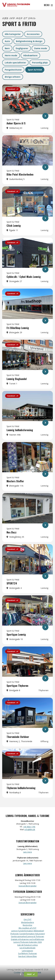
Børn (7, 48)
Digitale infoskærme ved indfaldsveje (27, 939)
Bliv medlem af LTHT (27, 928)
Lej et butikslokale (27, 948)
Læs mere (28, 852)
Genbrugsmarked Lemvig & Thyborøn (27, 936)
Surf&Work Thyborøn (27, 953)
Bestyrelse (27, 925)
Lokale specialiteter (15, 63)
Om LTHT (27, 919)
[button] (21, 974)
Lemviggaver (27, 951)
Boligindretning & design (29, 41)
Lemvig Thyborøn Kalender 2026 (28, 942)
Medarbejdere (28, 922)
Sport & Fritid (35, 70)
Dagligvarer (22, 48)
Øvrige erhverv (13, 77)
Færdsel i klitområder (28, 956)
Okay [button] (31, 974)
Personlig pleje (40, 63)
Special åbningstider (28, 886)
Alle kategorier (13, 34)
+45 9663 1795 (29, 827)
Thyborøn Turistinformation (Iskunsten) (27, 934)
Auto (7, 41)
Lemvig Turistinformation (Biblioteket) (28, 931)
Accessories (33, 34)
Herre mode (11, 55)
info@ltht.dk (30, 829)
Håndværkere (30, 55)
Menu (48, 5)
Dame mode (41, 48)
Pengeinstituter (13, 70)
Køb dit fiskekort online (28, 945)
